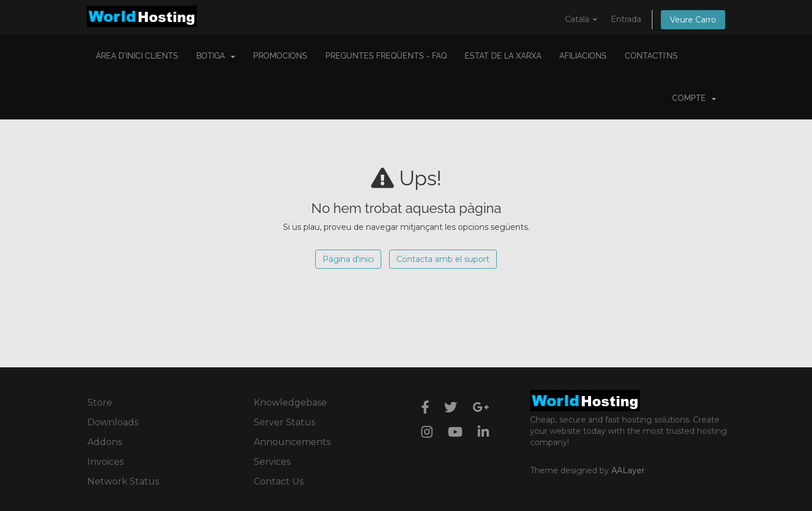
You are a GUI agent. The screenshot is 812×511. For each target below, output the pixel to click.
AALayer (628, 470)
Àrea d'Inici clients (137, 56)
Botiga (216, 56)
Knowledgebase (290, 403)
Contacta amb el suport (443, 259)
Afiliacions (583, 56)
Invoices (105, 462)
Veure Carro (693, 20)
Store (100, 403)
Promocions (280, 56)
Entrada (626, 19)
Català (581, 19)
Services (272, 462)
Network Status (123, 481)
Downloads (113, 422)
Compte (694, 98)
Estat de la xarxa (503, 56)
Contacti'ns (651, 56)
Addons (105, 442)
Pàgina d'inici (348, 259)
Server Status (284, 422)
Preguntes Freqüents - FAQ (386, 56)
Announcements (292, 442)
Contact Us (279, 481)
